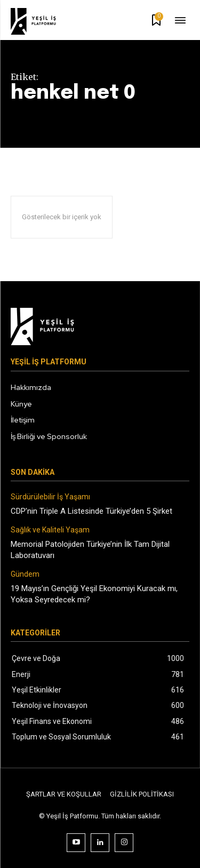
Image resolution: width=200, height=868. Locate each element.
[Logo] (41, 21)
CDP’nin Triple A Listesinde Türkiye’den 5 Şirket (91, 511)
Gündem (25, 574)
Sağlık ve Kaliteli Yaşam (50, 530)
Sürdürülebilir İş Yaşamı (50, 497)
